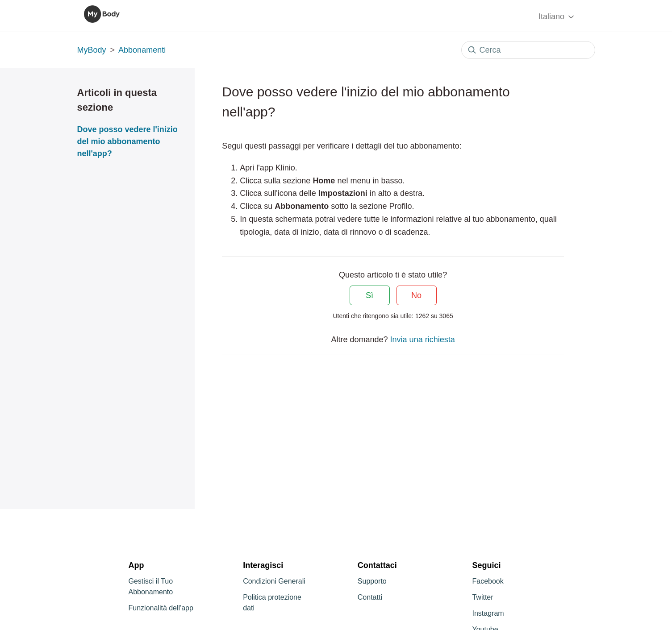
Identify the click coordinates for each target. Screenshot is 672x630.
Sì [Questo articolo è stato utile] (369, 295)
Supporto (372, 581)
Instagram (488, 613)
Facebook (488, 581)
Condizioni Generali (274, 581)
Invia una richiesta (423, 340)
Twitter (482, 597)
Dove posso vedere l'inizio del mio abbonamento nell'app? (127, 141)
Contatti (370, 597)
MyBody (92, 50)
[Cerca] (528, 50)
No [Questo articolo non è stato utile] (416, 295)
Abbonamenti (142, 50)
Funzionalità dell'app (161, 608)
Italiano (557, 17)
